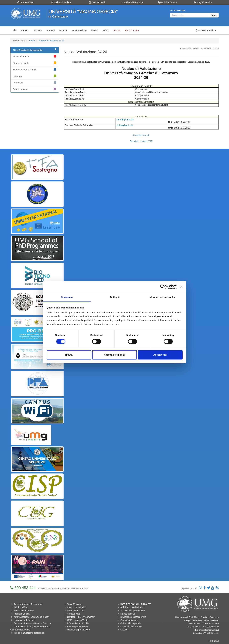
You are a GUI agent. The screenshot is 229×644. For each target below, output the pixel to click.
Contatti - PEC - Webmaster (81, 617)
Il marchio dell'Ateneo (131, 626)
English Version (203, 2)
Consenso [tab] (67, 297)
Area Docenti (97, 2)
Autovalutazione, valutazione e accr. (31, 617)
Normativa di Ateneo (24, 611)
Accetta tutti (160, 355)
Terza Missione (75, 604)
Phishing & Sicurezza (78, 626)
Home (32, 41)
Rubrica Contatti (168, 2)
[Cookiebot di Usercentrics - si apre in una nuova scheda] (163, 287)
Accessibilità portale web (132, 611)
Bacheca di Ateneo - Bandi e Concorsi (33, 623)
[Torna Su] (214, 641)
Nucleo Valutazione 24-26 (51, 41)
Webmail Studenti (61, 2)
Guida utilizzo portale (131, 623)
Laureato (35, 76)
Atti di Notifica (21, 607)
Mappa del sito (128, 614)
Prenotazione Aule (76, 611)
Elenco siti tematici (76, 607)
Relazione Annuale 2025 (141, 141)
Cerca (214, 15)
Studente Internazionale (35, 69)
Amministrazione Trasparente (28, 604)
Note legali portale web (78, 630)
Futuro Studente (35, 56)
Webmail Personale (132, 2)
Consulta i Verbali (141, 135)
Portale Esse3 (26, 2)
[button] (205, 30)
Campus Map (74, 614)
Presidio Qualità (22, 614)
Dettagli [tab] (114, 297)
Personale (35, 82)
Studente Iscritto (35, 63)
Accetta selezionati (114, 355)
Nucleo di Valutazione (24, 620)
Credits (124, 630)
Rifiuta (69, 355)
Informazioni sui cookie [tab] (162, 297)
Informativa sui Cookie (78, 623)
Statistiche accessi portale (133, 617)
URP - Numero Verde (78, 620)
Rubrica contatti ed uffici (132, 607)
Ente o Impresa (35, 89)
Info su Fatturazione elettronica (29, 633)
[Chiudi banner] (181, 287)
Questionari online (129, 620)
